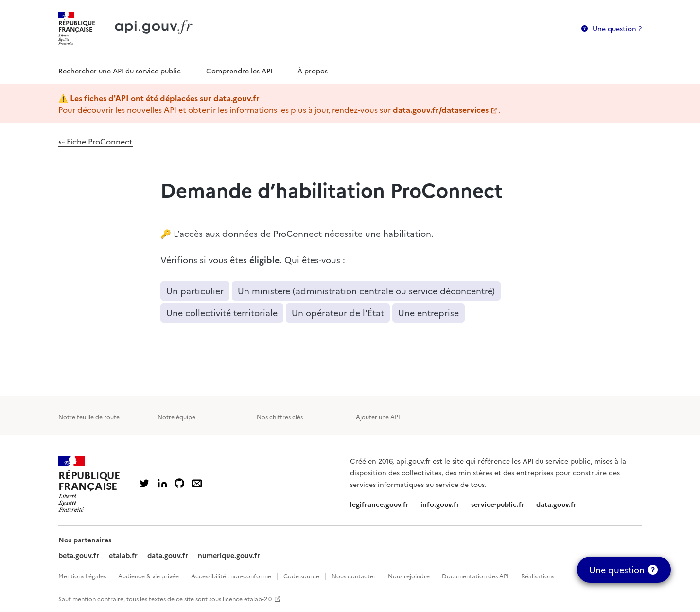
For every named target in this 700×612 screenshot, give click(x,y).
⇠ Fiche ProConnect (96, 141)
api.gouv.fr (413, 461)
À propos (313, 71)
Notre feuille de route (89, 417)
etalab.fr (123, 555)
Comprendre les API (239, 71)
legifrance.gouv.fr (379, 504)
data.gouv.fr (556, 504)
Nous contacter (354, 576)
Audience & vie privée (149, 576)
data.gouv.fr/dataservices (441, 109)
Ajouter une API (378, 417)
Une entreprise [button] (429, 313)
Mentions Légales (82, 576)
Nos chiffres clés (280, 417)
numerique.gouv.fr (229, 555)
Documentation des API (475, 576)
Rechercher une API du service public (120, 71)
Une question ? (617, 28)
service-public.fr (498, 504)
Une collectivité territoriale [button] (222, 313)
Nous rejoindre (409, 576)
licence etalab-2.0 (247, 599)
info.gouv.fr (440, 504)
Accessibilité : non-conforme (231, 576)
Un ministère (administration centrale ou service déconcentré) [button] (366, 291)
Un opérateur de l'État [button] (338, 313)
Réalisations (538, 576)
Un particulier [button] (195, 291)
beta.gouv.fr (79, 555)
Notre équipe (176, 417)
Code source (301, 576)
